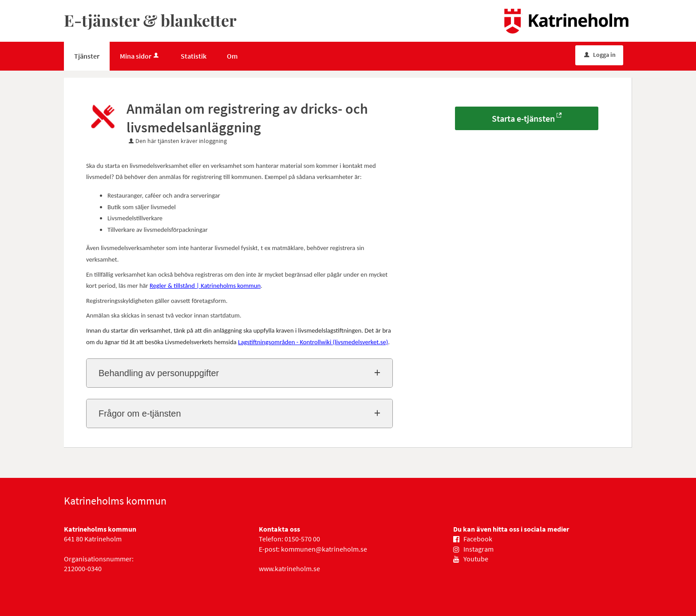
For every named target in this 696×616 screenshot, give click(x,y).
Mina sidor (140, 56)
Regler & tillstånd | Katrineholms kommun (205, 286)
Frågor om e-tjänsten (140, 413)
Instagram (478, 549)
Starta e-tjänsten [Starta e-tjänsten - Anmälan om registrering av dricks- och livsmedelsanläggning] (523, 118)
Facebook (478, 539)
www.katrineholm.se (289, 568)
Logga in (600, 55)
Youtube (476, 559)
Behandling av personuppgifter (159, 373)
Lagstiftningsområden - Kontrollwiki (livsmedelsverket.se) (313, 342)
